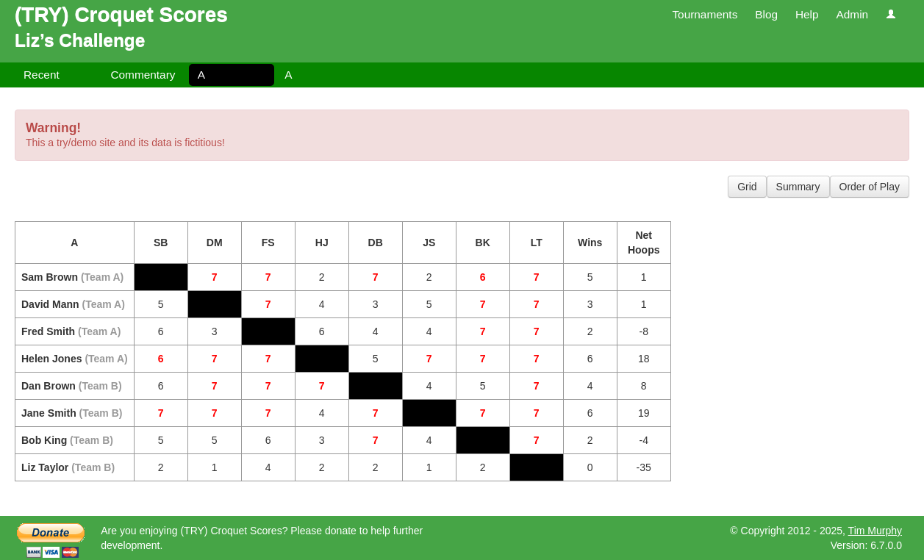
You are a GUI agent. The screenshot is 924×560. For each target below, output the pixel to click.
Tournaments (705, 14)
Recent (42, 75)
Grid (747, 187)
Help (807, 14)
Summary (798, 187)
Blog (766, 14)
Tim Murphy (875, 531)
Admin (852, 14)
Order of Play (870, 187)
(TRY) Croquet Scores (121, 14)
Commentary (143, 75)
